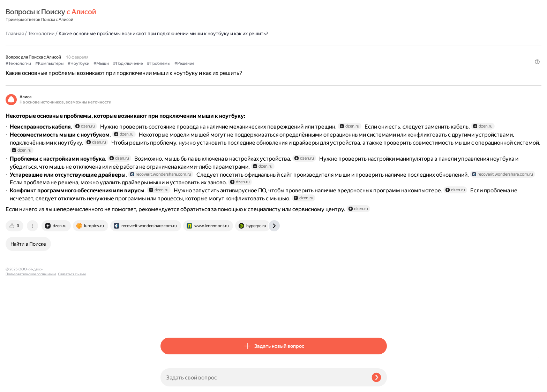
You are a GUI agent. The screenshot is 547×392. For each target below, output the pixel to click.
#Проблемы (313, 53)
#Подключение (283, 53)
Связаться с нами (20, 384)
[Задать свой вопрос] (263, 377)
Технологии (196, 15)
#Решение (339, 53)
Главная (170, 15)
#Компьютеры (204, 53)
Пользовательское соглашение (31, 379)
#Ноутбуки (233, 53)
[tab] (170, 320)
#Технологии (173, 53)
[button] (383, 64)
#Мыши (256, 53)
